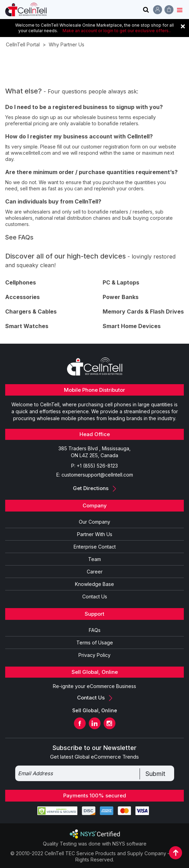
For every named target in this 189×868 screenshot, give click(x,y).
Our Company (94, 522)
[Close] (183, 26)
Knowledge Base (94, 584)
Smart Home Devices (132, 326)
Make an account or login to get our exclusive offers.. (117, 31)
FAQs (95, 630)
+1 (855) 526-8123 (97, 466)
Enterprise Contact (95, 547)
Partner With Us (95, 534)
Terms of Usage (95, 643)
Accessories (22, 297)
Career (95, 572)
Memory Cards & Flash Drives (143, 311)
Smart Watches (27, 326)
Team (94, 559)
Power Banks (121, 297)
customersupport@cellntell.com (97, 475)
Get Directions (94, 488)
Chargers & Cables (31, 311)
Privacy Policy (94, 655)
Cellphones (21, 282)
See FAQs (19, 237)
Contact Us (95, 596)
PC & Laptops (121, 282)
